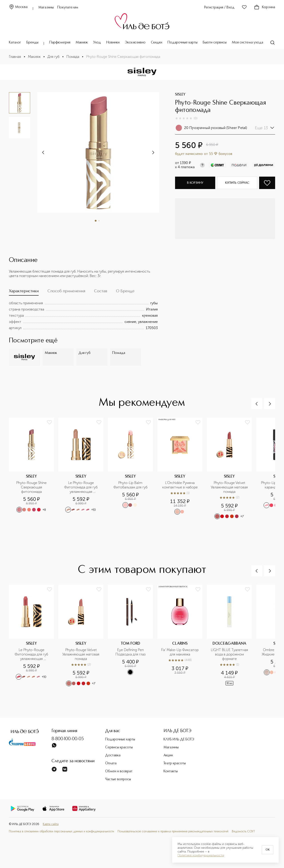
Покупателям (68, 8)
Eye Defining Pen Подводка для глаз (130, 652)
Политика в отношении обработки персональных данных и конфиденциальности (61, 832)
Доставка (113, 755)
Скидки (157, 43)
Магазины (46, 8)
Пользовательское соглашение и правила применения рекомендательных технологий (173, 832)
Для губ (53, 57)
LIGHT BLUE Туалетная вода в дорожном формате (230, 654)
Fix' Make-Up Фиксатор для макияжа (180, 652)
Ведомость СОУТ (243, 832)
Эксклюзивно (135, 43)
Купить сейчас (237, 183)
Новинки (113, 43)
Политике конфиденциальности (201, 855)
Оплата (111, 763)
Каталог (15, 43)
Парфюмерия (60, 43)
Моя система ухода (248, 43)
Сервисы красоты (119, 747)
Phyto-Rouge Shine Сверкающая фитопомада (32, 487)
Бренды (32, 43)
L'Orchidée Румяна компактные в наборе (180, 485)
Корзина (265, 7)
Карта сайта (51, 824)
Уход (97, 43)
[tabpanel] (83, 316)
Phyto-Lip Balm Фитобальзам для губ (130, 485)
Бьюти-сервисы (215, 43)
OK (268, 850)
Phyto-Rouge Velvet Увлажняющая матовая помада (230, 487)
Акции (168, 755)
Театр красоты (175, 763)
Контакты (171, 771)
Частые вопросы (118, 779)
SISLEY (180, 95)
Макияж (82, 43)
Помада (73, 57)
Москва (18, 7)
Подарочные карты (182, 43)
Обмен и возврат (119, 771)
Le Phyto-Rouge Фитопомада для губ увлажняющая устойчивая (81, 487)
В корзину (195, 183)
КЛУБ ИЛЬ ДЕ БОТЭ (179, 739)
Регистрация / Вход (219, 8)
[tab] (24, 292)
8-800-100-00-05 (68, 739)
